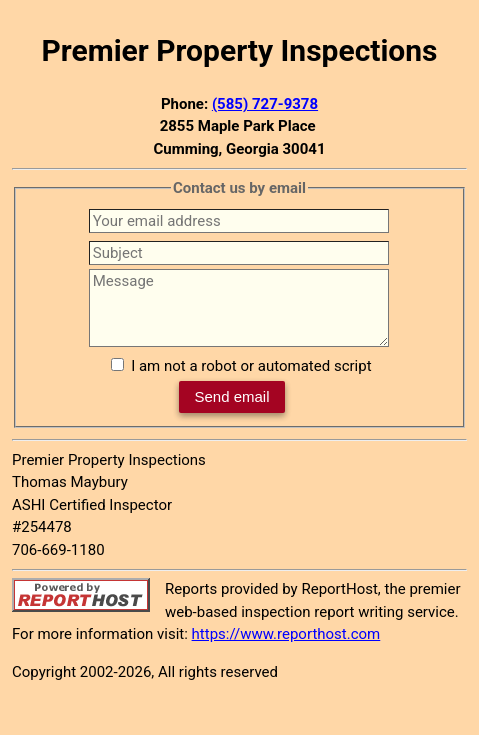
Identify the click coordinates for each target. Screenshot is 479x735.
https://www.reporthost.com (286, 634)
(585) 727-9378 (265, 104)
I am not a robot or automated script (251, 366)
